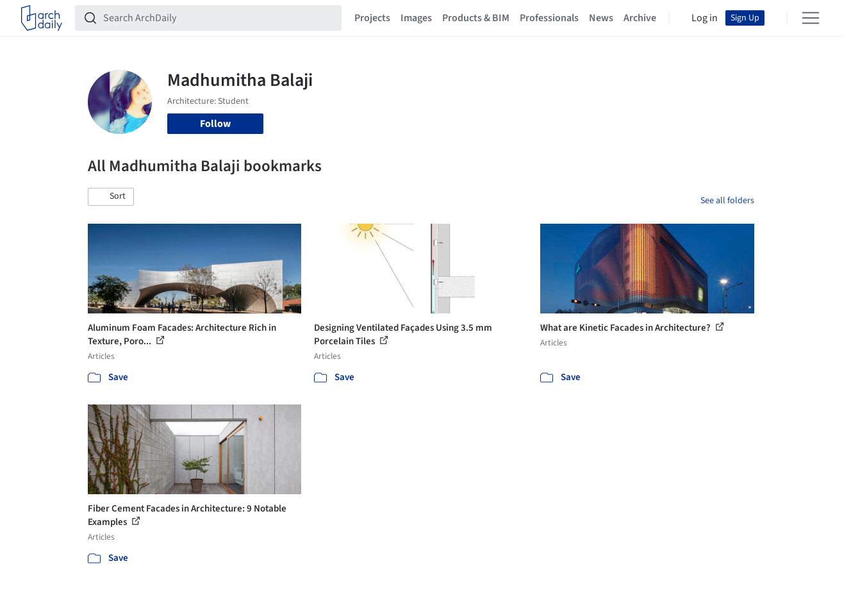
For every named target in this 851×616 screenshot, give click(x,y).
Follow (215, 124)
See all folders (727, 201)
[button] (111, 197)
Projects (372, 18)
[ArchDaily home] (42, 18)
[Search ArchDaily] (219, 18)
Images (416, 18)
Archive (640, 18)
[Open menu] (811, 18)
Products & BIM (476, 18)
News (601, 18)
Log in (705, 18)
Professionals (549, 18)
